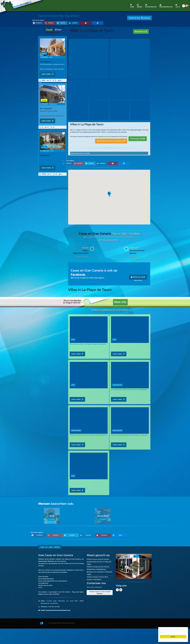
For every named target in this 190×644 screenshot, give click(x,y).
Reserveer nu (141, 32)
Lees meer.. (48, 74)
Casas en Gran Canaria (49, 16)
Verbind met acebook (139, 18)
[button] (109, 194)
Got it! (173, 637)
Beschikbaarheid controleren (111, 141)
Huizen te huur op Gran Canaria (98, 559)
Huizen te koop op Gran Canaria (98, 567)
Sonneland (45, 62)
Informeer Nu (138, 139)
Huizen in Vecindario (94, 579)
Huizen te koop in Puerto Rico (97, 577)
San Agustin (46, 108)
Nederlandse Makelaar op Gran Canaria (52, 561)
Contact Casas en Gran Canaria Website (100, 593)
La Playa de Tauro (71, 16)
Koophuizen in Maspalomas (96, 569)
